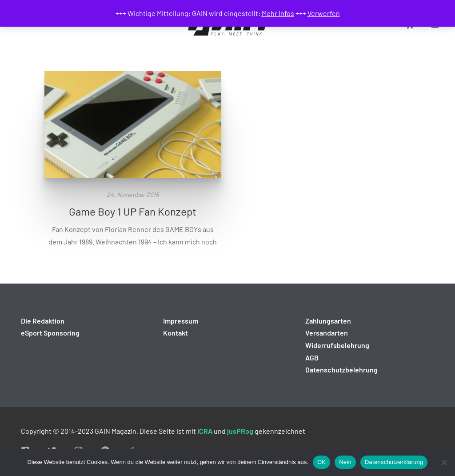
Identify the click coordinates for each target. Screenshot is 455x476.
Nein (345, 462)
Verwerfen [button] (324, 13)
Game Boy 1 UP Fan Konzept (133, 211)
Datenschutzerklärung (394, 462)
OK (321, 462)
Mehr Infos (278, 13)
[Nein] (444, 462)
